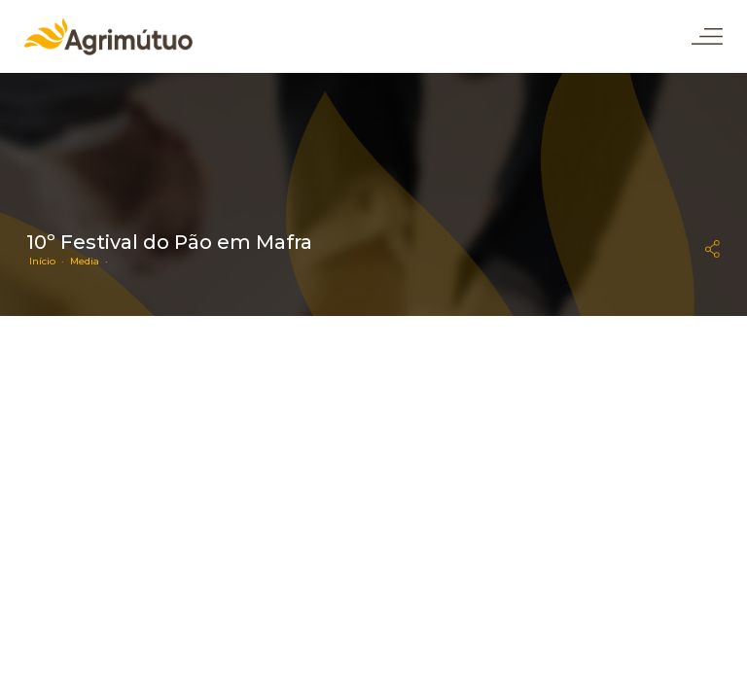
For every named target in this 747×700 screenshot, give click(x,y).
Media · (92, 261)
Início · (50, 261)
